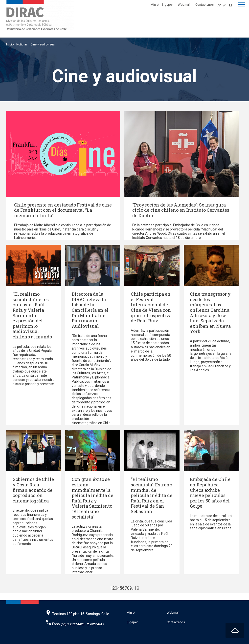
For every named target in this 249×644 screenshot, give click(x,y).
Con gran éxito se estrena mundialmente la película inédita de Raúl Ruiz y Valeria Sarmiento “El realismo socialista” (92, 498)
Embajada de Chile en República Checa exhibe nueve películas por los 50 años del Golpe (210, 493)
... (133, 588)
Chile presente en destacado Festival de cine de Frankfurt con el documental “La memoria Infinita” (63, 210)
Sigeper (167, 5)
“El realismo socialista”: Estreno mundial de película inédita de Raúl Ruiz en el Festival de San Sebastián (152, 495)
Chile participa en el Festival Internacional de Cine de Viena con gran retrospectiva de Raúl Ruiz (151, 307)
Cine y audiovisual (43, 44)
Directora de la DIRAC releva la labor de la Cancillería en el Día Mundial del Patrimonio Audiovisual (90, 310)
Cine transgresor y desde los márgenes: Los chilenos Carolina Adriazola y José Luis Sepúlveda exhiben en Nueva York (210, 313)
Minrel (155, 5)
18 (137, 588)
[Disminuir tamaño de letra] (226, 4)
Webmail (184, 5)
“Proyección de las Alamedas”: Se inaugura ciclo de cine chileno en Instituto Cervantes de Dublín (181, 210)
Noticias (22, 44)
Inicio (10, 44)
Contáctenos (204, 5)
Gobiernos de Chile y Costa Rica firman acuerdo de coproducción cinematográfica (33, 490)
